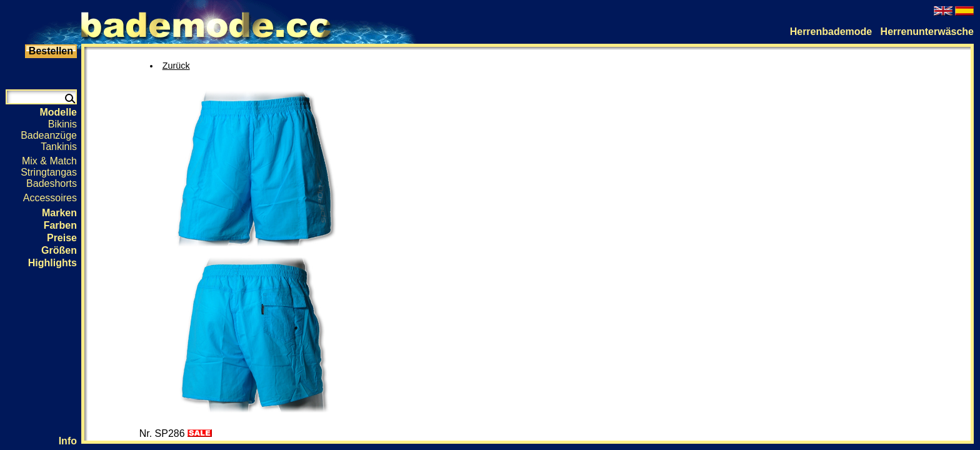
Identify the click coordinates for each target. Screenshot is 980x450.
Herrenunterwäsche (927, 32)
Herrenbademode (831, 32)
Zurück (176, 66)
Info (68, 441)
